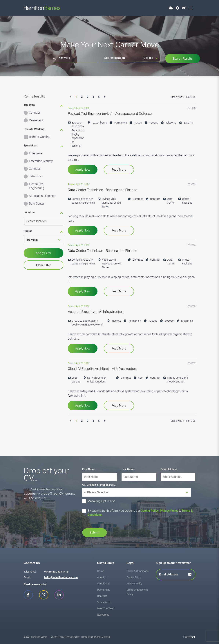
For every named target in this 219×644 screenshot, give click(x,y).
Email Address (169, 469)
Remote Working (40, 137)
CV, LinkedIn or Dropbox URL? (99, 485)
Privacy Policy (169, 511)
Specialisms (104, 602)
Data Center (37, 204)
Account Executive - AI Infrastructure (96, 312)
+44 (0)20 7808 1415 (56, 572)
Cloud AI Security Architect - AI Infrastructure (102, 369)
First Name (89, 469)
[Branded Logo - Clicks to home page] (42, 8)
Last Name (128, 469)
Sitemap (106, 637)
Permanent (36, 120)
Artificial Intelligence (42, 196)
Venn (193, 637)
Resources (103, 615)
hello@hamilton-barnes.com (61, 577)
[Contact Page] (184, 8)
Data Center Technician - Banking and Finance (102, 190)
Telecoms (35, 176)
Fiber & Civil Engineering (37, 186)
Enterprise (35, 153)
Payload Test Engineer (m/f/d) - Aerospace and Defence (110, 114)
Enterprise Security (41, 161)
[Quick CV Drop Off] (171, 8)
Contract (35, 113)
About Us (102, 577)
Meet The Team (106, 608)
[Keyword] (76, 58)
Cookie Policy (150, 511)
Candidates (104, 584)
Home (101, 571)
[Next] (105, 97)
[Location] (121, 58)
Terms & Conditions (137, 571)
